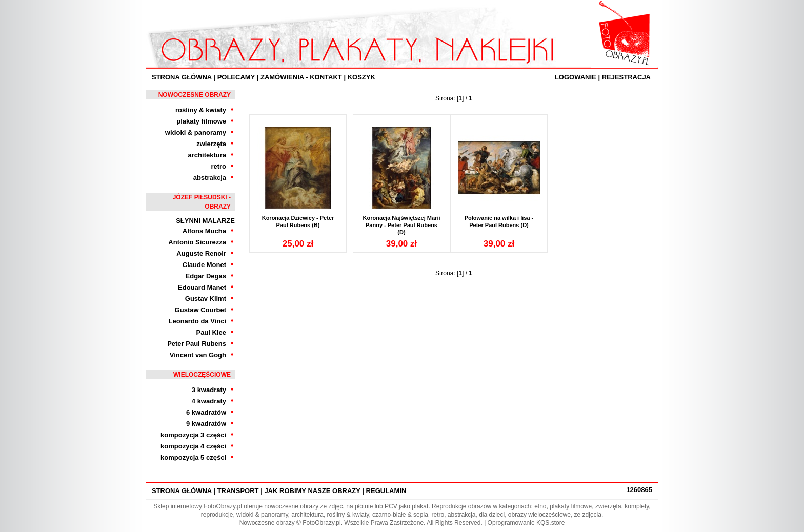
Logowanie (576, 77)
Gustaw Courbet (200, 310)
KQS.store (550, 523)
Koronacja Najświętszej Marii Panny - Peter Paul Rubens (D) (402, 225)
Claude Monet (204, 265)
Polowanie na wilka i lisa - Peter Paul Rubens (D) (499, 221)
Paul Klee (211, 332)
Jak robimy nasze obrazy (312, 491)
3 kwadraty (209, 390)
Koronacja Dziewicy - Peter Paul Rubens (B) (298, 221)
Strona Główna (182, 77)
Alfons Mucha (204, 231)
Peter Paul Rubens (197, 344)
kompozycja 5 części (193, 457)
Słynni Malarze (205, 221)
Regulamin (386, 491)
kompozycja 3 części (193, 435)
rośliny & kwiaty (201, 110)
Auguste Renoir (201, 253)
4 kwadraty (209, 401)
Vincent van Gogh (198, 355)
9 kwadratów (206, 424)
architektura (207, 155)
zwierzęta (211, 144)
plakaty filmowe (201, 121)
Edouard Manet (202, 287)
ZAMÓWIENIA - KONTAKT (301, 77)
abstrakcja (210, 178)
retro (218, 166)
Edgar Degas (206, 276)
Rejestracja (626, 77)
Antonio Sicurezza (197, 242)
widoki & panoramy (196, 132)
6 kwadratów (206, 412)
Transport (238, 491)
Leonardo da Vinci (197, 321)
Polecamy (236, 77)
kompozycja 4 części (193, 446)
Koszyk (361, 77)
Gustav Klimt (206, 299)
